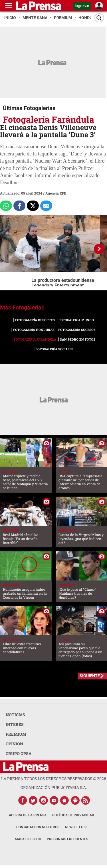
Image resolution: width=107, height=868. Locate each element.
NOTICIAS (15, 715)
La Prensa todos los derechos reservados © (54, 779)
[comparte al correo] (46, 206)
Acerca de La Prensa (28, 815)
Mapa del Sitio (28, 839)
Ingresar (82, 6)
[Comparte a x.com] (33, 206)
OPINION (14, 744)
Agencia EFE (56, 193)
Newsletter (76, 827)
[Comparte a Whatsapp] (6, 206)
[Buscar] (99, 18)
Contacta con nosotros (38, 827)
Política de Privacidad (73, 815)
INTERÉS (15, 724)
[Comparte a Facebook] (19, 206)
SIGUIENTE (90, 676)
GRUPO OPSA (19, 753)
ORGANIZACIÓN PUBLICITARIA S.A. (54, 787)
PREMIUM (16, 734)
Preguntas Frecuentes (67, 839)
